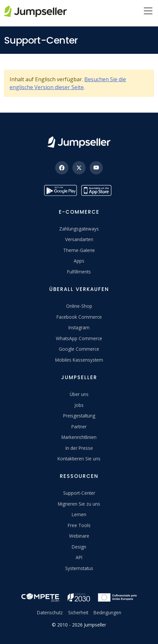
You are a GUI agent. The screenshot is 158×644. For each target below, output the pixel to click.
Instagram (79, 327)
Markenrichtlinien (79, 437)
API (79, 557)
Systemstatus (79, 568)
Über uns (79, 394)
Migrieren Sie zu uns (79, 504)
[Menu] (148, 12)
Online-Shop (79, 306)
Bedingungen (107, 612)
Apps (79, 261)
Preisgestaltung (79, 416)
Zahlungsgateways (79, 229)
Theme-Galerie (79, 250)
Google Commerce (79, 349)
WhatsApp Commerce (79, 338)
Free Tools (79, 525)
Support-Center (79, 493)
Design (79, 547)
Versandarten (79, 239)
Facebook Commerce (79, 317)
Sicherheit (78, 612)
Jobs (79, 405)
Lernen (79, 514)
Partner (79, 427)
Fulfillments (79, 272)
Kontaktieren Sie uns (79, 459)
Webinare (79, 536)
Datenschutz (50, 612)
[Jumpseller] (79, 142)
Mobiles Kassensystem (79, 360)
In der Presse (79, 448)
